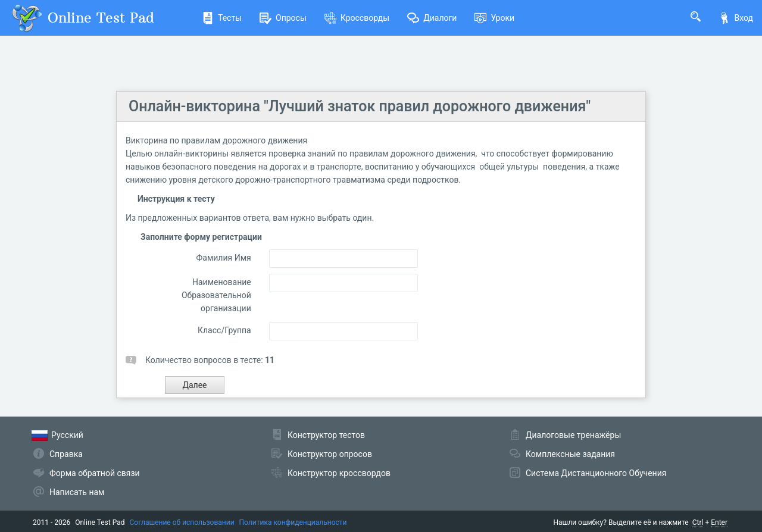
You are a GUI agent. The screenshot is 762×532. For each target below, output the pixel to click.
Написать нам (77, 492)
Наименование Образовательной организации (216, 295)
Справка (66, 454)
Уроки (494, 18)
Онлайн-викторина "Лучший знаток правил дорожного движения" (360, 106)
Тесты (222, 18)
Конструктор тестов (326, 435)
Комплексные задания (570, 454)
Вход (736, 18)
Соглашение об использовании (182, 522)
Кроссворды (357, 18)
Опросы (283, 18)
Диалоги (432, 18)
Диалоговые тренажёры (573, 435)
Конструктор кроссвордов (339, 473)
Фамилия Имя (223, 258)
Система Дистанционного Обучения (596, 473)
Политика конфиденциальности (293, 522)
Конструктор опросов (330, 454)
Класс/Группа (224, 330)
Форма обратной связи (95, 473)
